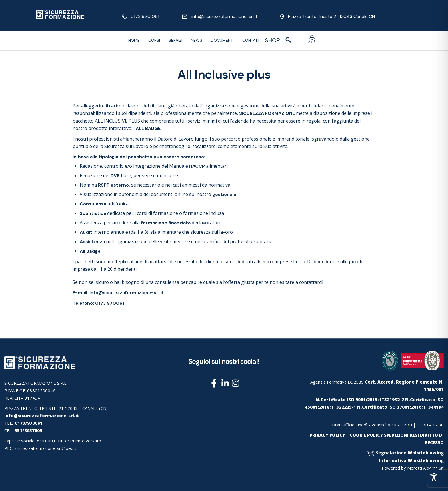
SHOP (272, 40)
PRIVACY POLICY (327, 435)
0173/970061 (29, 423)
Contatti (251, 40)
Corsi (154, 40)
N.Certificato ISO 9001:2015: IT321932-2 (360, 400)
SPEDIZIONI (396, 435)
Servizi (175, 40)
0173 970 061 (145, 16)
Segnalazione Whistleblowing (410, 453)
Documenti (222, 40)
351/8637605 (28, 430)
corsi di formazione (157, 213)
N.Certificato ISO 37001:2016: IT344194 (400, 407)
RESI (414, 435)
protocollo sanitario (251, 241)
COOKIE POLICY (366, 435)
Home (134, 40)
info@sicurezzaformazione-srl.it (224, 16)
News (197, 40)
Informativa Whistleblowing (411, 460)
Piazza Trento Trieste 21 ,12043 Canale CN (331, 16)
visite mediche (175, 241)
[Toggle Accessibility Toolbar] (434, 477)
